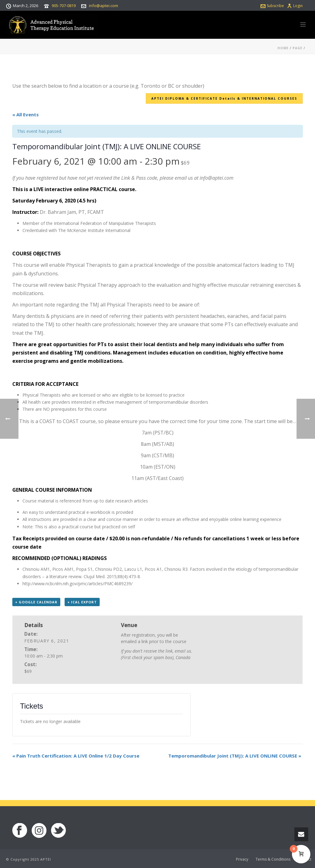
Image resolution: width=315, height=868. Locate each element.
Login (295, 6)
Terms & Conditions (273, 859)
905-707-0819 (64, 6)
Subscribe (272, 6)
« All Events (26, 114)
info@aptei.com (104, 6)
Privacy (242, 859)
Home (283, 48)
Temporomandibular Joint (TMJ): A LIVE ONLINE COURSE (235, 756)
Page (297, 48)
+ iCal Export (82, 602)
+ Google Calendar (36, 602)
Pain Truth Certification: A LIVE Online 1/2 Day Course (76, 756)
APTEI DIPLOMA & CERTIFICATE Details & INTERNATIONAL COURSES (224, 98)
